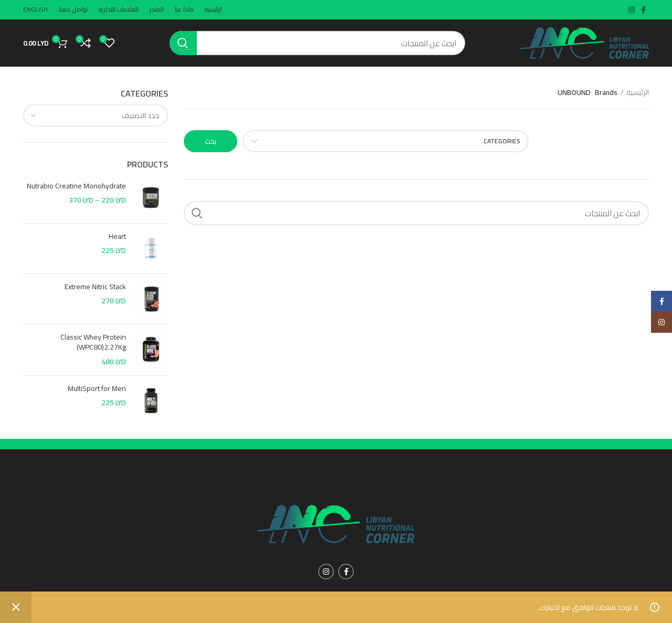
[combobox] (96, 115)
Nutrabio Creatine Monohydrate (76, 186)
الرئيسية (638, 93)
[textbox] (140, 115)
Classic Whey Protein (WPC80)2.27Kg (93, 342)
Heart (117, 237)
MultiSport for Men (97, 389)
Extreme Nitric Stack (95, 287)
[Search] (317, 43)
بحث (211, 141)
